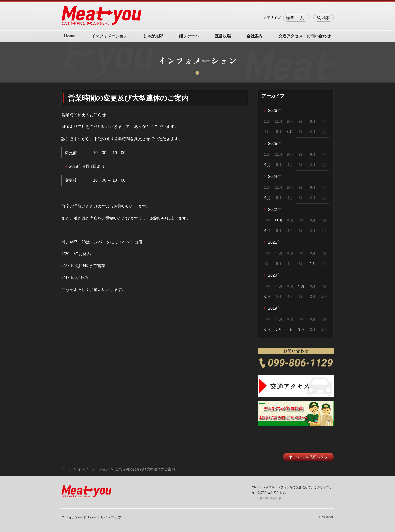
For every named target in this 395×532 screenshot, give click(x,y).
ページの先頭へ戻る (311, 457)
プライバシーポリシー (79, 517)
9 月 (302, 286)
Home (70, 36)
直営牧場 (223, 36)
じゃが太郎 (153, 36)
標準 (290, 18)
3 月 (302, 329)
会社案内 (255, 36)
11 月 (279, 220)
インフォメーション (109, 36)
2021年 (275, 242)
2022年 (275, 209)
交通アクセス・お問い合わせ (305, 36)
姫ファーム (189, 36)
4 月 (290, 132)
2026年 (275, 110)
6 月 (268, 165)
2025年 (275, 143)
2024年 (275, 176)
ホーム (67, 469)
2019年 (275, 308)
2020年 (275, 275)
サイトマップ (111, 517)
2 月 (313, 264)
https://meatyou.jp (269, 498)
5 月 (279, 329)
